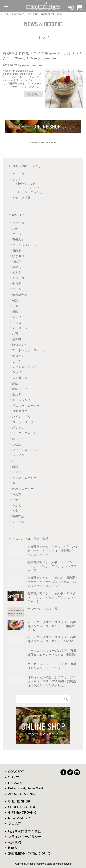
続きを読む (33, 94)
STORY (14, 777)
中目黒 (17, 284)
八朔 (15, 228)
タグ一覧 (18, 223)
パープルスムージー (26, 433)
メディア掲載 (21, 198)
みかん (17, 505)
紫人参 (17, 273)
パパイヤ (18, 455)
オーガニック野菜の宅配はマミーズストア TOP (20, 14)
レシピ (17, 180)
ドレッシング (21, 400)
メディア (18, 317)
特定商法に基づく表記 (24, 831)
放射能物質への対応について (29, 853)
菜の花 (17, 267)
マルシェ (18, 289)
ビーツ (17, 361)
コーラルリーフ (23, 422)
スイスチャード (23, 328)
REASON (15, 783)
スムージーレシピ (27, 188)
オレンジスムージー (26, 245)
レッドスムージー (24, 367)
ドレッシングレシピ (29, 192)
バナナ (17, 472)
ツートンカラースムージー (31, 350)
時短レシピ (20, 345)
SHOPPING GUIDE (22, 807)
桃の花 (17, 262)
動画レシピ (20, 389)
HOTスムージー (23, 489)
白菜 (15, 466)
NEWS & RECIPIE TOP (43, 143)
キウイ (17, 372)
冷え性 (17, 494)
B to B (12, 848)
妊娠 (15, 306)
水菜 (15, 334)
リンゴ (17, 323)
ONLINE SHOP (19, 801)
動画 (15, 383)
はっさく (18, 439)
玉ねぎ (17, 395)
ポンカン (18, 428)
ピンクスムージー (24, 478)
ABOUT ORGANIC (22, 794)
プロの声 (15, 824)
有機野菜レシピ (25, 184)
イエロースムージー (26, 406)
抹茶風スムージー (24, 378)
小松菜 (17, 444)
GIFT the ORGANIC (22, 812)
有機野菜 (18, 516)
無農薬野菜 (20, 295)
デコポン (18, 356)
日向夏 (17, 251)
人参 (15, 511)
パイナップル (21, 417)
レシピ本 (18, 522)
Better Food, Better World (26, 788)
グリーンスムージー (26, 450)
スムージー (20, 278)
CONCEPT (16, 772)
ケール (17, 234)
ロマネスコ (20, 411)
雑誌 (15, 300)
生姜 (15, 500)
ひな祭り (18, 256)
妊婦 (15, 311)
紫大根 (17, 339)
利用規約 (15, 842)
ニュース (18, 174)
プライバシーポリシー (25, 837)
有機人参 (18, 239)
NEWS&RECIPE (20, 818)
